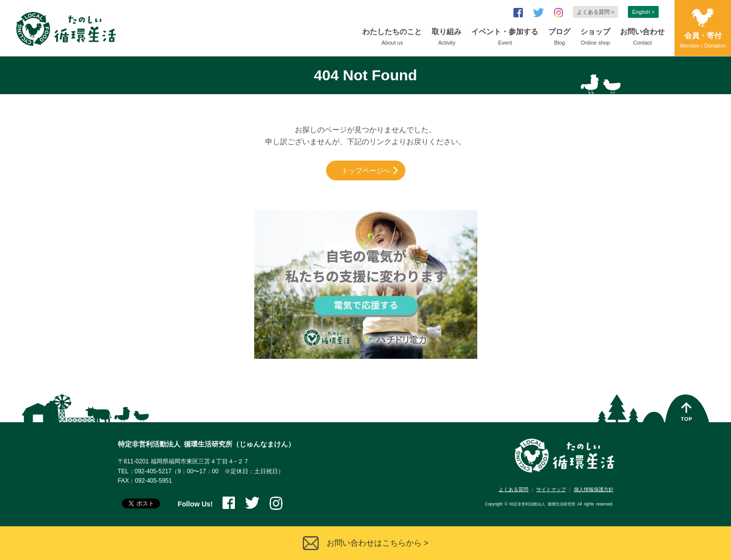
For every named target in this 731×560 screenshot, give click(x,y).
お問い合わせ (642, 38)
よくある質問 (513, 489)
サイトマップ (551, 489)
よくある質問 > (595, 12)
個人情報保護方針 (594, 489)
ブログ (559, 38)
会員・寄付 (703, 41)
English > (643, 12)
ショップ (595, 38)
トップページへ (366, 170)
